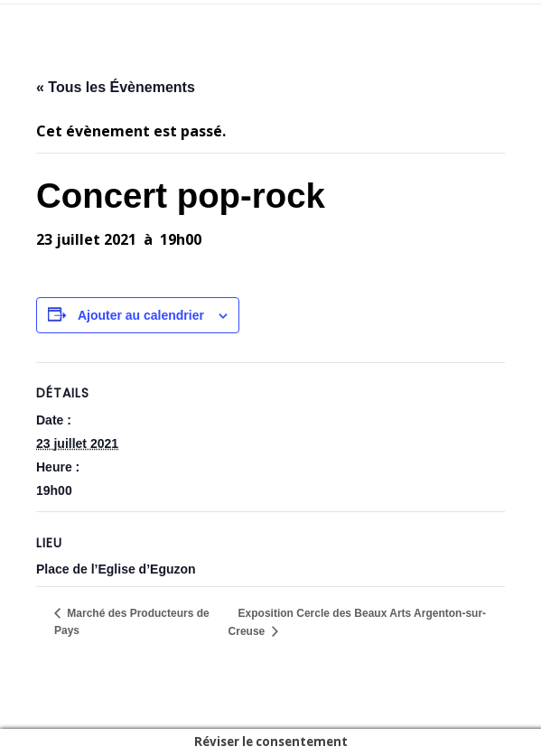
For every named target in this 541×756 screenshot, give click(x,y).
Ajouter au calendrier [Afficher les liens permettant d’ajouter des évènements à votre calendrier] (141, 315)
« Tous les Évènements (116, 87)
